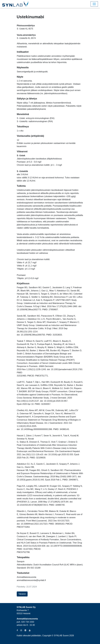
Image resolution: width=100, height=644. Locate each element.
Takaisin (22, 594)
